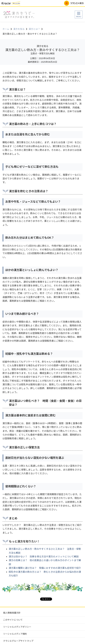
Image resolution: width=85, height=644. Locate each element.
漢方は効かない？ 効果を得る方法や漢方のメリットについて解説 (44, 557)
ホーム (6, 29)
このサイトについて (13, 620)
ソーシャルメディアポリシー (17, 627)
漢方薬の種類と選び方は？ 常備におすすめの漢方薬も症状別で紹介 (45, 568)
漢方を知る (19, 29)
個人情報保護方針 (12, 613)
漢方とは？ (34, 29)
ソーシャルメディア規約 (15, 634)
